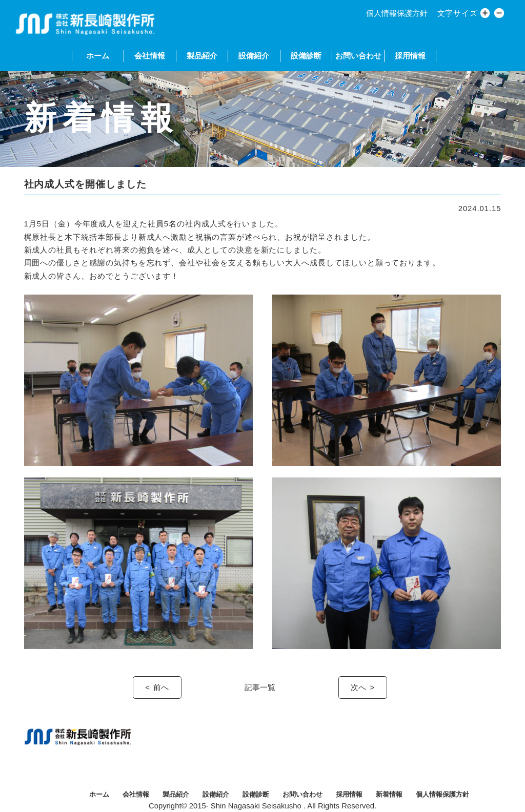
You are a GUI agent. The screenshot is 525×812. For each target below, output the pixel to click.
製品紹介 (202, 56)
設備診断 (306, 56)
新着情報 (389, 794)
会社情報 (150, 56)
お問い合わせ (358, 56)
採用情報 (410, 56)
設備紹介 (254, 56)
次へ (358, 688)
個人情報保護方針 (397, 13)
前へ (161, 688)
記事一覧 (260, 688)
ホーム (98, 56)
